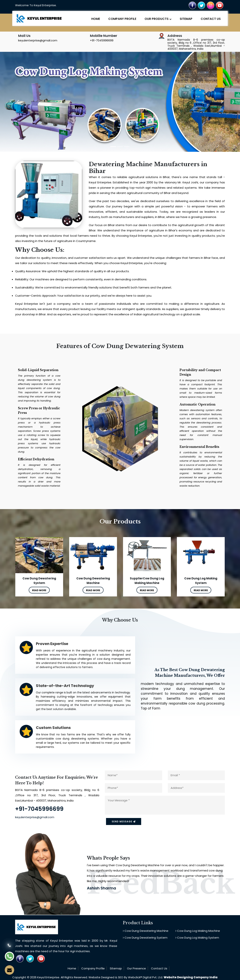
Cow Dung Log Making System (197, 937)
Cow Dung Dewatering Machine (146, 930)
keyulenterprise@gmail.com (38, 40)
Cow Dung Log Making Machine (198, 930)
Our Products (158, 19)
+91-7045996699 (102, 40)
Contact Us (211, 19)
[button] (18, 102)
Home (96, 19)
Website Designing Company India (191, 977)
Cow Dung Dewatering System (145, 937)
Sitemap (186, 19)
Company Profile (122, 19)
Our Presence (136, 968)
